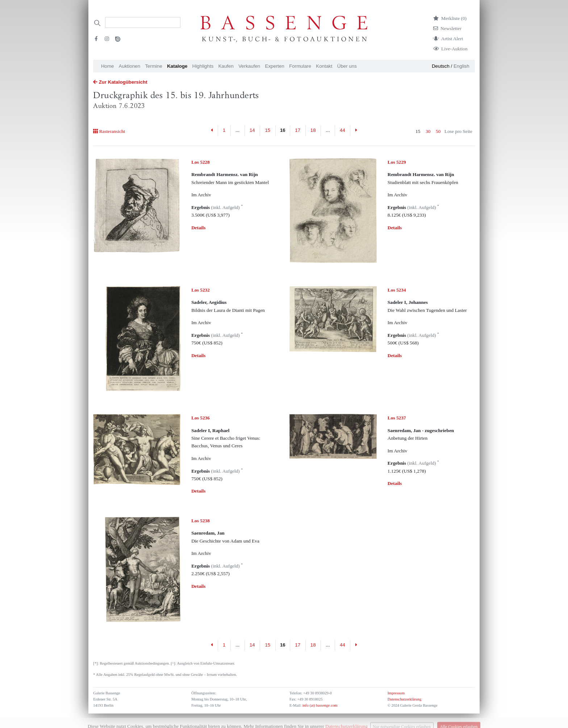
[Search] (143, 22)
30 (428, 131)
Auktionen (130, 66)
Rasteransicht (109, 131)
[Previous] (212, 131)
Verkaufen (249, 66)
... (237, 130)
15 (268, 130)
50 (438, 131)
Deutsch (441, 66)
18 (313, 130)
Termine (153, 66)
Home (108, 66)
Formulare (300, 66)
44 (343, 130)
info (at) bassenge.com (319, 705)
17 (298, 130)
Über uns (347, 66)
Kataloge (177, 66)
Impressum (396, 693)
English (461, 66)
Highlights (203, 66)
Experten (275, 66)
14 (252, 130)
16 (283, 130)
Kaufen (226, 66)
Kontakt (324, 66)
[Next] (356, 131)
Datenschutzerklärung (405, 699)
